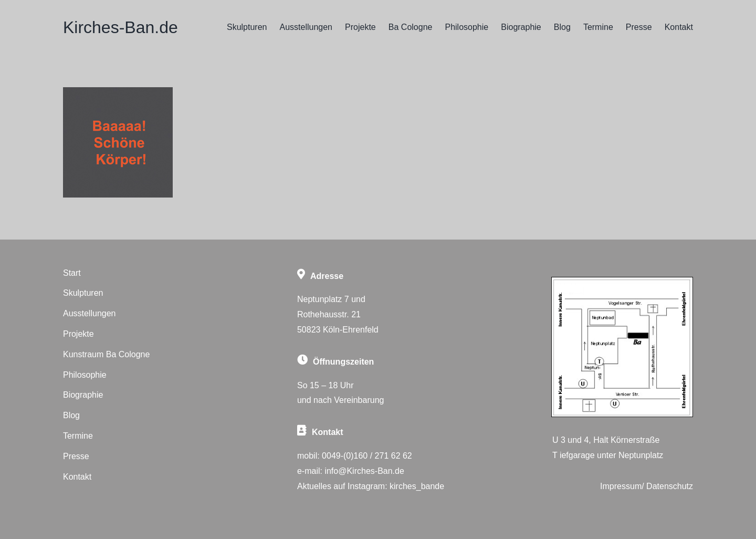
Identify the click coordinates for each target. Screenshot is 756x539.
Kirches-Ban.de (120, 27)
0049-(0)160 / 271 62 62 (367, 456)
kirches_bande (417, 486)
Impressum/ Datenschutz (647, 486)
